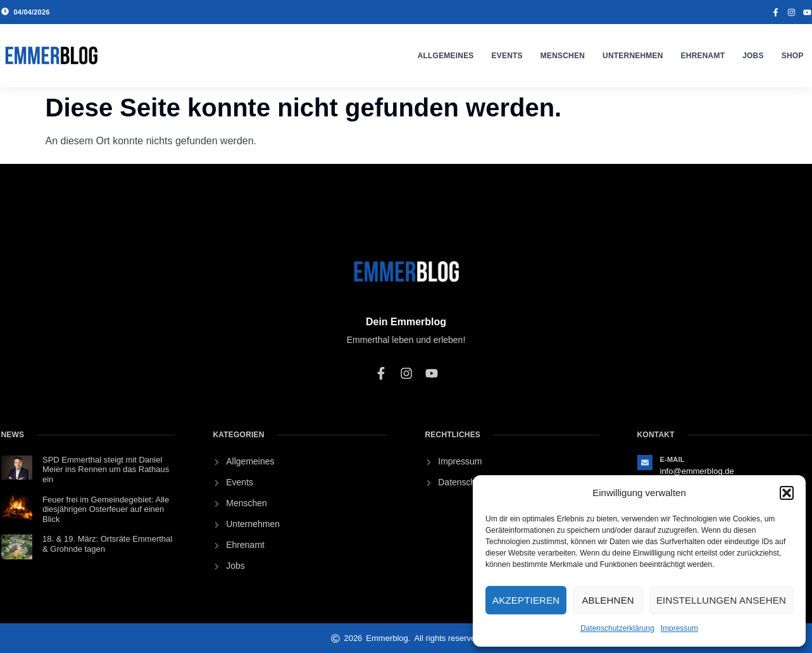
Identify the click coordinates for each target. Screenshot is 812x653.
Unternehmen (633, 56)
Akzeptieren (526, 600)
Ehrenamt (703, 56)
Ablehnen (608, 600)
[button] (787, 493)
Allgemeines (446, 56)
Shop (793, 56)
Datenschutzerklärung (617, 628)
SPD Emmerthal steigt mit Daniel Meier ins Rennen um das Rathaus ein (106, 470)
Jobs (753, 56)
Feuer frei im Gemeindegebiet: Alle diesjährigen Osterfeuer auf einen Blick (106, 509)
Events (507, 56)
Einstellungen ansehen (721, 600)
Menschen (563, 56)
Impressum (679, 628)
